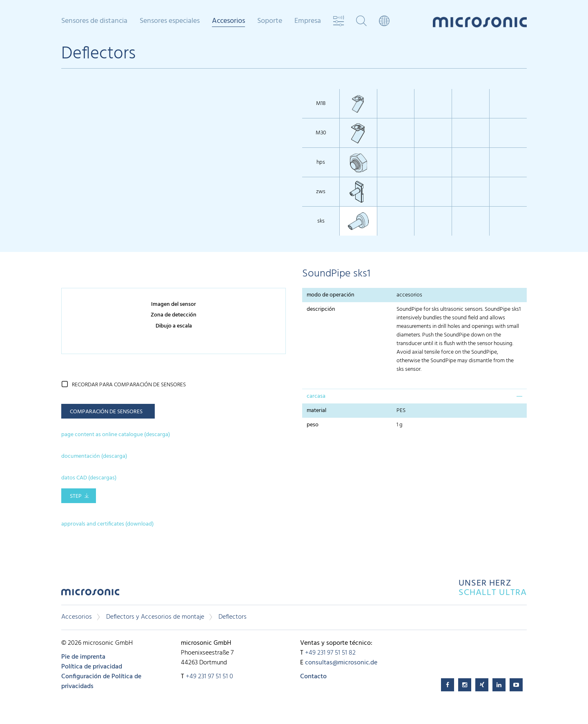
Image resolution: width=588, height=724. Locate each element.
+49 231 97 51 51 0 (209, 677)
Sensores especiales (170, 21)
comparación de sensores (106, 412)
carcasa (316, 396)
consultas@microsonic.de (341, 663)
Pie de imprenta (83, 657)
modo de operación (331, 295)
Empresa (308, 21)
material (316, 411)
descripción (321, 309)
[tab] (414, 396)
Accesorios (228, 22)
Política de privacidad (92, 667)
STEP (76, 496)
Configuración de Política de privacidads (101, 682)
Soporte (270, 21)
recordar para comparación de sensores (129, 385)
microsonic (90, 594)
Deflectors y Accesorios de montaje (155, 617)
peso (314, 425)
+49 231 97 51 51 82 (330, 653)
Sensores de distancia (94, 21)
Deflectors (233, 617)
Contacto (313, 677)
